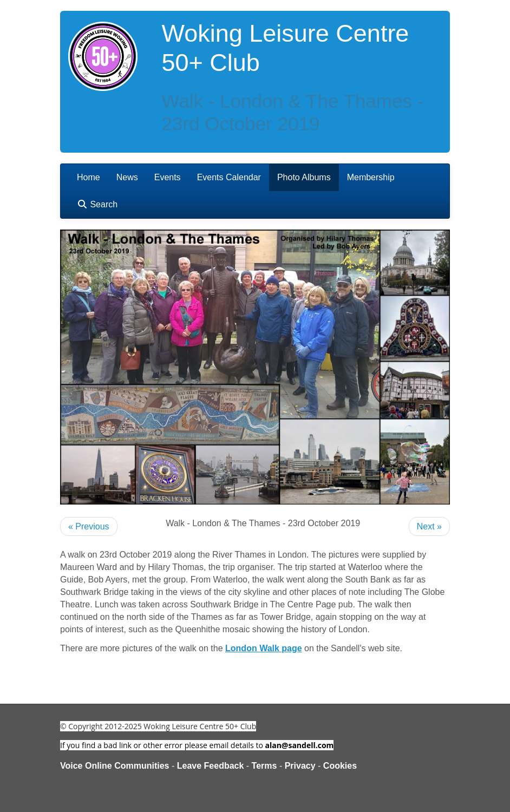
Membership (371, 177)
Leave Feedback (211, 766)
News (127, 177)
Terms (264, 766)
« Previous (89, 526)
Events (168, 177)
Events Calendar (229, 177)
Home (89, 177)
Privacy (300, 766)
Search (97, 204)
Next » (429, 526)
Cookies (340, 766)
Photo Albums (304, 177)
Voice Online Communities (115, 766)
